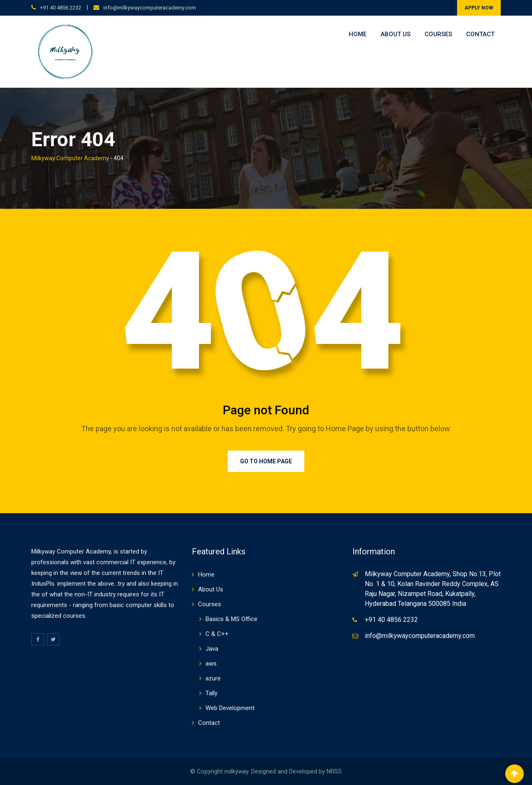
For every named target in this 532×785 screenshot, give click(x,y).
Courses (438, 34)
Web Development (230, 708)
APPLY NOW (479, 8)
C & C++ (217, 634)
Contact (480, 34)
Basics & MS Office (231, 619)
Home (358, 34)
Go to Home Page (266, 461)
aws (211, 664)
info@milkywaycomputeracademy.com (150, 8)
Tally (211, 693)
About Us (395, 34)
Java (212, 649)
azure (213, 678)
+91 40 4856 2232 (61, 8)
